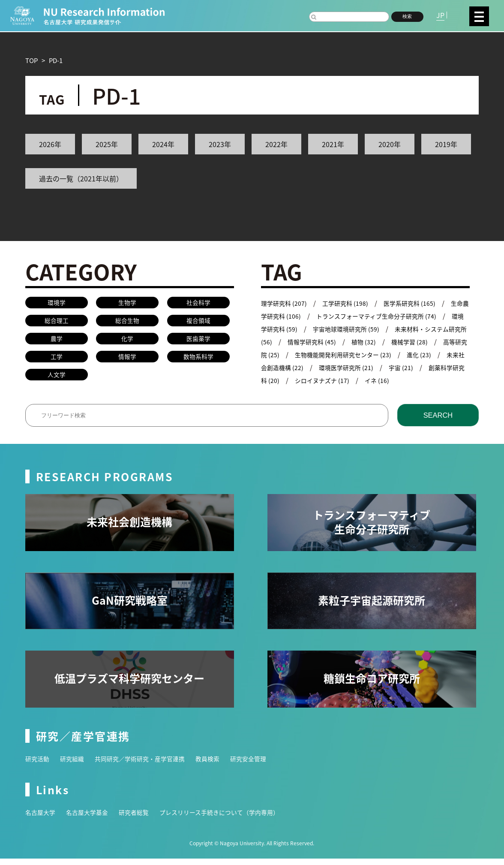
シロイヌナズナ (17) (363, 380)
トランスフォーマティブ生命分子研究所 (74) (395, 316)
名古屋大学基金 (91, 818)
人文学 (56, 379)
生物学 (127, 303)
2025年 (107, 144)
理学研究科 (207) (285, 303)
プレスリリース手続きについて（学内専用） (231, 818)
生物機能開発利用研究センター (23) (372, 354)
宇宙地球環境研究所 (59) (363, 329)
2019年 (446, 144)
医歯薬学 (198, 341)
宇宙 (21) (441, 367)
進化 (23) (451, 354)
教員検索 (218, 765)
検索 (407, 16)
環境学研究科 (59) (286, 329)
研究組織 (75, 765)
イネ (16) (419, 380)
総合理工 (57, 322)
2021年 (333, 144)
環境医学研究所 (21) (384, 367)
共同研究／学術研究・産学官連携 (146, 765)
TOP (31, 60)
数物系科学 (198, 360)
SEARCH (438, 422)
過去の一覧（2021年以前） (81, 178)
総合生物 (127, 322)
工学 (57, 360)
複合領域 (198, 322)
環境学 (56, 303)
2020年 (390, 144)
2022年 (276, 144)
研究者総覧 (140, 818)
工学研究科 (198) (348, 303)
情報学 (127, 360)
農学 (57, 341)
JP (440, 15)
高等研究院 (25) (283, 354)
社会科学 (198, 303)
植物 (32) (394, 342)
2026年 (50, 144)
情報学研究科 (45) (340, 342)
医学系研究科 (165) (415, 303)
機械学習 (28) (441, 342)
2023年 (220, 144)
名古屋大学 (41, 818)
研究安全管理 (261, 765)
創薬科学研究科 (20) (290, 380)
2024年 (163, 144)
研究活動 (38, 765)
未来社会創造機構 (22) (308, 367)
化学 (127, 341)
